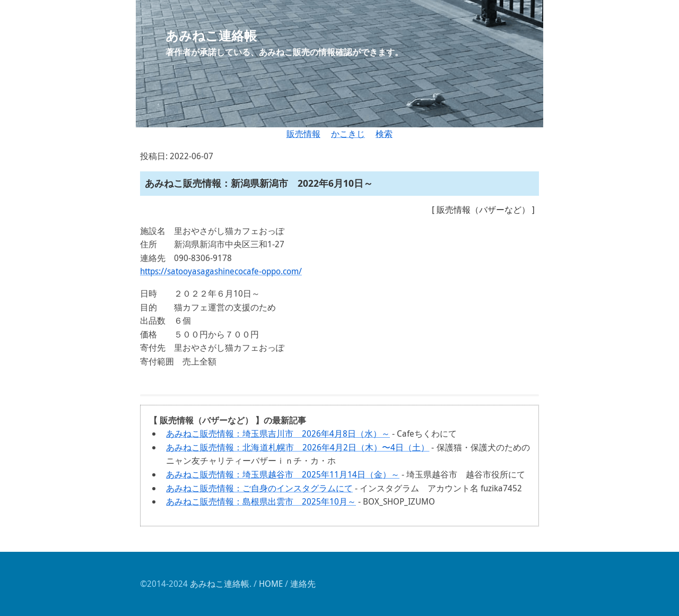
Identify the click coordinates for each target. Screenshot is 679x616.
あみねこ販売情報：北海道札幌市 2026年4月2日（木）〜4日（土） (298, 447)
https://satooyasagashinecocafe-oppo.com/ (221, 271)
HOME (271, 584)
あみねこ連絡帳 (220, 584)
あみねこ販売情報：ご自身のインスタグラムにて (259, 488)
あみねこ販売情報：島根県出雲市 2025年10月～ (261, 501)
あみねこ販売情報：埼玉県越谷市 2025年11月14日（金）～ (283, 474)
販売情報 (303, 134)
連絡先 (303, 584)
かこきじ (348, 134)
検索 (384, 134)
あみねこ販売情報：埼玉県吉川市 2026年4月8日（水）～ (278, 433)
